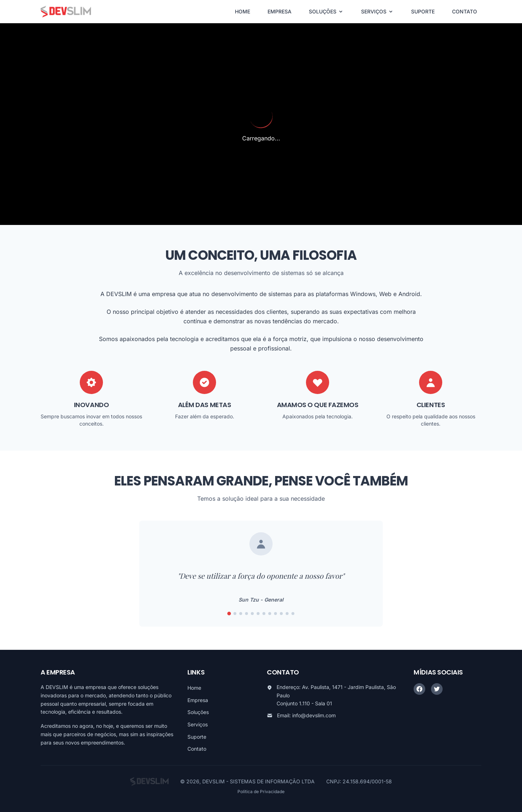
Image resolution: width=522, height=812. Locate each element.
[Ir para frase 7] (264, 614)
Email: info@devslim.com (306, 715)
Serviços (198, 724)
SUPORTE (423, 11)
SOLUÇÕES (326, 11)
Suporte (197, 737)
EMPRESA (279, 11)
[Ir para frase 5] (252, 614)
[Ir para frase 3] (241, 614)
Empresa (198, 700)
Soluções (198, 712)
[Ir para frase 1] (229, 614)
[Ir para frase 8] (270, 614)
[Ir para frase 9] (275, 614)
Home (194, 688)
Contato (197, 749)
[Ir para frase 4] (246, 614)
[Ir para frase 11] (287, 614)
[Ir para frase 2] (235, 614)
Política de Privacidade (261, 792)
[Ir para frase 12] (293, 614)
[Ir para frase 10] (281, 614)
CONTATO (465, 11)
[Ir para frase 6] (258, 614)
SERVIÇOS (377, 11)
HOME (243, 11)
